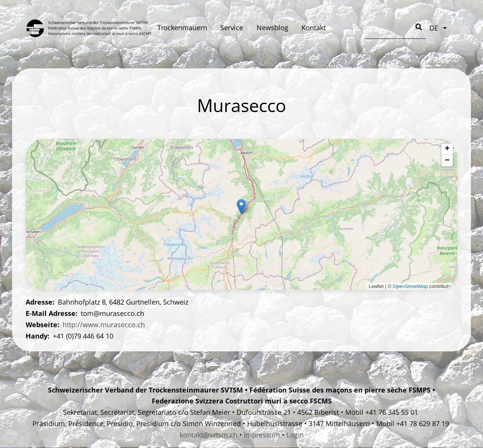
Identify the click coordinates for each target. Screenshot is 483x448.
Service (232, 28)
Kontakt (314, 28)
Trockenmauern (182, 28)
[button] (241, 207)
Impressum (262, 435)
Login (295, 435)
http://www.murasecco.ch (104, 325)
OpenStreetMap (410, 286)
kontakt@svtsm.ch (208, 435)
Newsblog (272, 28)
